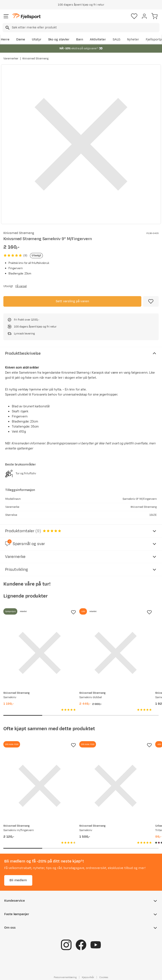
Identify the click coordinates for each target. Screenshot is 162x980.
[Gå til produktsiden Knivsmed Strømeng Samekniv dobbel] (116, 653)
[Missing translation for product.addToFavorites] (151, 301)
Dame (21, 39)
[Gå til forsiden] (26, 16)
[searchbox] (85, 28)
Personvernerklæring (65, 977)
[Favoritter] (134, 16)
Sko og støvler (59, 39)
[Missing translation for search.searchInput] (7, 28)
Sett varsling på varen (72, 301)
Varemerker (11, 59)
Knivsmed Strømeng (35, 59)
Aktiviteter (98, 39)
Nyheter (133, 39)
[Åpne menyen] (6, 16)
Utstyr (37, 39)
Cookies (104, 977)
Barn (80, 39)
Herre (5, 39)
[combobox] (81, 28)
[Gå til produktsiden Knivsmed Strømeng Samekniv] (40, 653)
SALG (116, 39)
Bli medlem (18, 880)
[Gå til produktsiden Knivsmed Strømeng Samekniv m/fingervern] (40, 786)
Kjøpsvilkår (88, 977)
